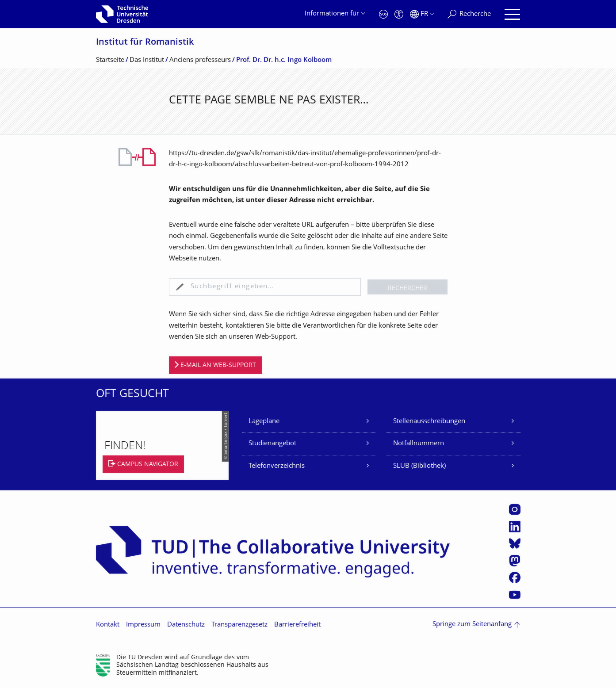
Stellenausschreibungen (429, 422)
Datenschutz (186, 625)
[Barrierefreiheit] (399, 14)
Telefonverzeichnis (277, 466)
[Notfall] (383, 14)
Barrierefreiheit (297, 625)
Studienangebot (272, 444)
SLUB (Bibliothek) (419, 466)
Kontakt (108, 625)
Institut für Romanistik (145, 43)
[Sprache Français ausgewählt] (422, 14)
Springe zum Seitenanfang (472, 625)
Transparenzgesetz (239, 625)
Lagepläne (264, 422)
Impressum (143, 625)
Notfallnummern (419, 444)
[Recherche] (469, 14)
